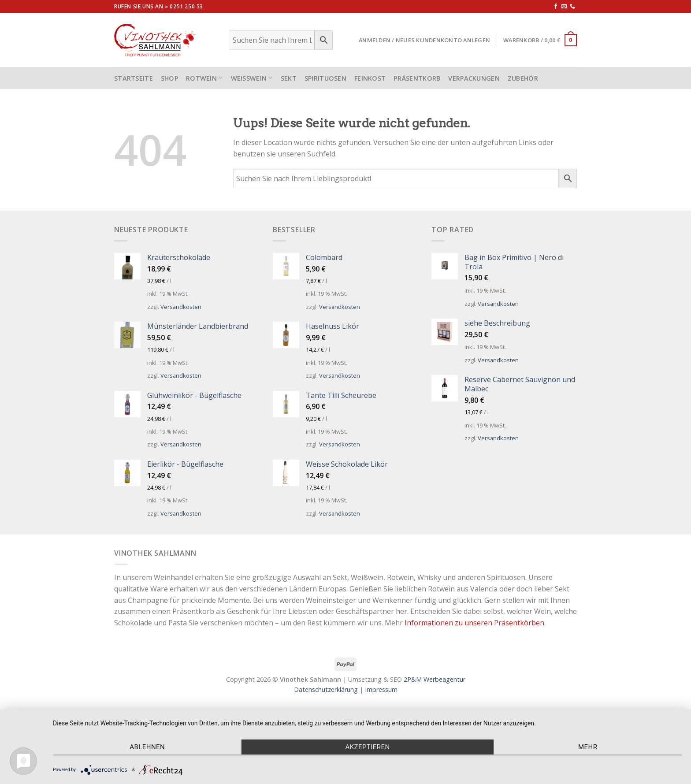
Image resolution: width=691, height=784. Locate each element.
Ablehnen (147, 747)
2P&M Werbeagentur (435, 679)
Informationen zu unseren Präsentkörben (474, 623)
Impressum (381, 689)
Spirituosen (325, 78)
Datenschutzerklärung (326, 689)
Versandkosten (181, 307)
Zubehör (523, 78)
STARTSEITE (134, 78)
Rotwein (204, 78)
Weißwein (252, 78)
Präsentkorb (417, 78)
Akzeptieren (367, 747)
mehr (588, 747)
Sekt (289, 78)
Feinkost (370, 78)
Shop (169, 78)
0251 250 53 (186, 6)
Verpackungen (474, 78)
